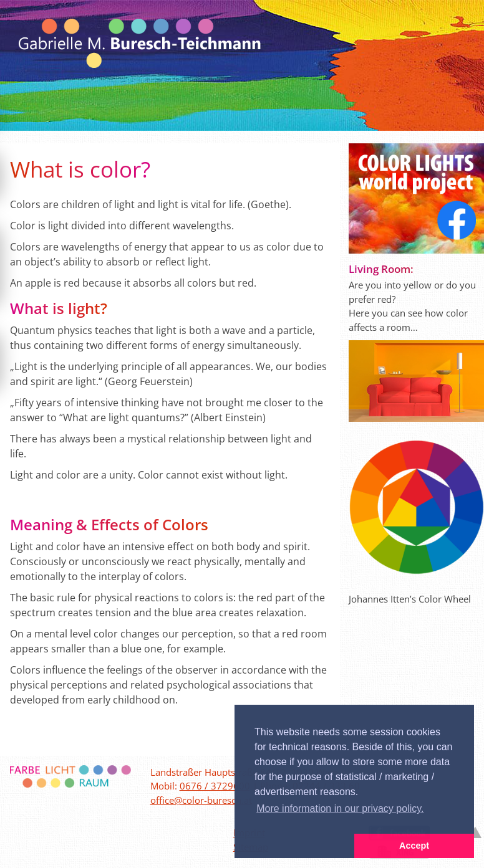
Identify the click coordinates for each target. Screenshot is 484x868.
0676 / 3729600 (215, 786)
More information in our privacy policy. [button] (340, 808)
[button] (294, 846)
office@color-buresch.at (201, 800)
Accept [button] (414, 846)
